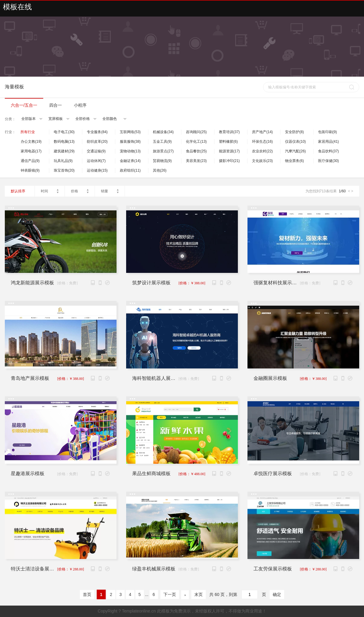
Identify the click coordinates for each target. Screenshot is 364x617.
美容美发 (196, 161)
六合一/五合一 (24, 105)
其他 (160, 170)
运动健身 (97, 170)
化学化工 (196, 142)
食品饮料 (328, 151)
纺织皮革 (97, 142)
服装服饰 (130, 142)
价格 (74, 191)
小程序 (80, 105)
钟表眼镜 (30, 170)
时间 (44, 191)
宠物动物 (130, 151)
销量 (105, 191)
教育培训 (229, 132)
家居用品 (328, 142)
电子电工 (64, 132)
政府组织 (130, 170)
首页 (87, 594)
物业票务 (294, 161)
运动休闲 (96, 161)
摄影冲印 (229, 161)
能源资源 (229, 151)
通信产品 (30, 161)
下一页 (170, 594)
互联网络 (130, 132)
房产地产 (262, 132)
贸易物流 (162, 161)
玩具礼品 (63, 161)
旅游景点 (163, 151)
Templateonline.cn (139, 611)
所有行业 (28, 132)
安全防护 (294, 132)
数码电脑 (64, 142)
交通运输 (96, 151)
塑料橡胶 (228, 142)
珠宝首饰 (64, 170)
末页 (199, 594)
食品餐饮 (196, 151)
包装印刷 (328, 132)
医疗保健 (328, 161)
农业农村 (262, 151)
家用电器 (31, 151)
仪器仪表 (295, 142)
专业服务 (97, 132)
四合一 (56, 105)
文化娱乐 (262, 161)
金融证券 (130, 161)
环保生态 (262, 142)
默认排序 (18, 191)
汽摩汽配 (295, 151)
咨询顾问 (196, 132)
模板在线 (17, 7)
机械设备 (163, 132)
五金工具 (162, 142)
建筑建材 (64, 151)
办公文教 (31, 142)
